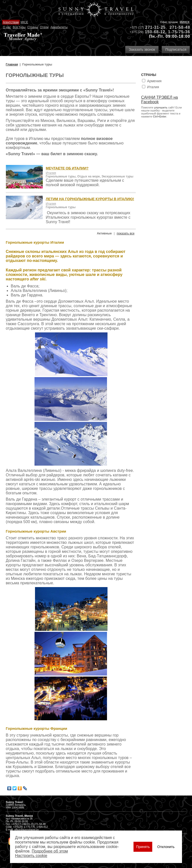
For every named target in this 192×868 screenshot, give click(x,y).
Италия (51, 173)
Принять (143, 847)
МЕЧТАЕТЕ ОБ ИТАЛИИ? (67, 168)
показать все (126, 233)
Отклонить (166, 847)
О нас (7, 27)
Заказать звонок (142, 49)
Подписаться (176, 49)
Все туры (19, 27)
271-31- (153, 27)
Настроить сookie (31, 856)
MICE (24, 22)
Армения (154, 81)
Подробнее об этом (50, 851)
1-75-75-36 (179, 32)
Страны (33, 27)
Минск (185, 22)
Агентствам (11, 22)
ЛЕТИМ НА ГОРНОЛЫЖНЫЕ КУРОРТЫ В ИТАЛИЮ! (90, 199)
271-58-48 (180, 27)
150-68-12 (155, 32)
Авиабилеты (59, 27)
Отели (44, 27)
